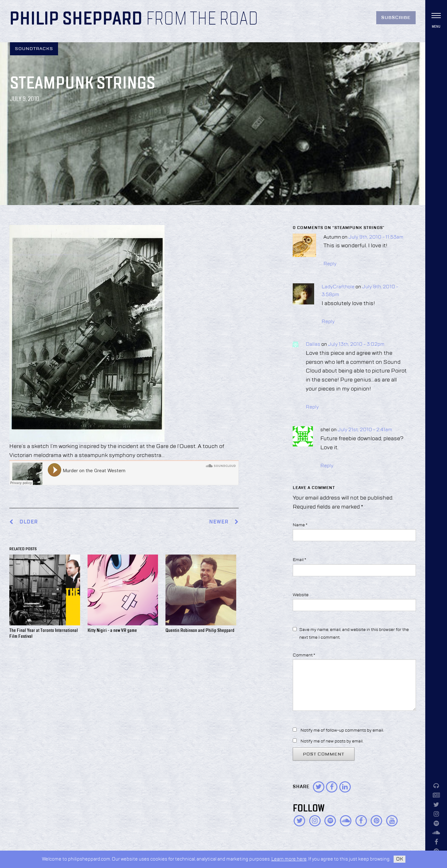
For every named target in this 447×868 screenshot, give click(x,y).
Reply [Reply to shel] (327, 466)
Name (300, 525)
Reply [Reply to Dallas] (312, 407)
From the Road (202, 19)
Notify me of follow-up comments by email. (342, 730)
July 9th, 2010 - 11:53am (376, 237)
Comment (304, 655)
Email (299, 560)
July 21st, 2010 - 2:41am (365, 430)
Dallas (313, 345)
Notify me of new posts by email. (332, 741)
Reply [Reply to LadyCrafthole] (328, 322)
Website (301, 595)
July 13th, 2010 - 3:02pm (356, 345)
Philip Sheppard (76, 19)
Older (29, 522)
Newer (224, 522)
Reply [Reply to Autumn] (330, 264)
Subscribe (396, 18)
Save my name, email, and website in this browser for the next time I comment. (354, 634)
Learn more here (289, 859)
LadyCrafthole (338, 287)
